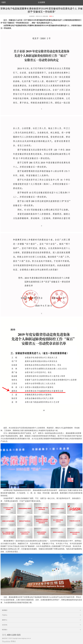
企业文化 (5, 625)
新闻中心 (5, 620)
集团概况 (5, 610)
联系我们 (5, 630)
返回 (3, 2)
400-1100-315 (14, 635)
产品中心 (5, 615)
